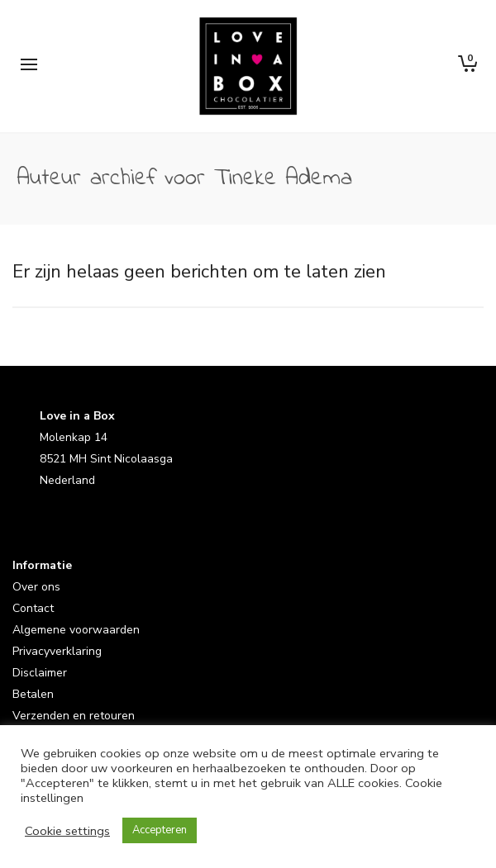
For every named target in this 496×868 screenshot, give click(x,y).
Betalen (33, 694)
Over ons (36, 587)
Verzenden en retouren (74, 716)
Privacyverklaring (57, 651)
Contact (33, 608)
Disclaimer (40, 673)
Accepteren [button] (160, 830)
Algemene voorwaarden (76, 630)
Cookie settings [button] (67, 831)
